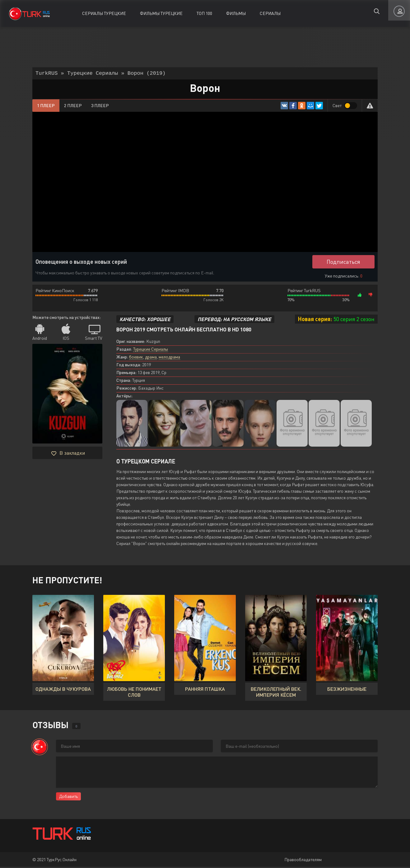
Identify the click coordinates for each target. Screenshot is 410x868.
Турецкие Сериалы (151, 350)
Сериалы (270, 13)
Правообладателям (303, 861)
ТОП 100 (204, 13)
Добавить (68, 797)
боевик (136, 358)
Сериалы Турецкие (104, 13)
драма (151, 358)
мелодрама (169, 358)
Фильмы (236, 13)
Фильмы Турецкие (161, 13)
